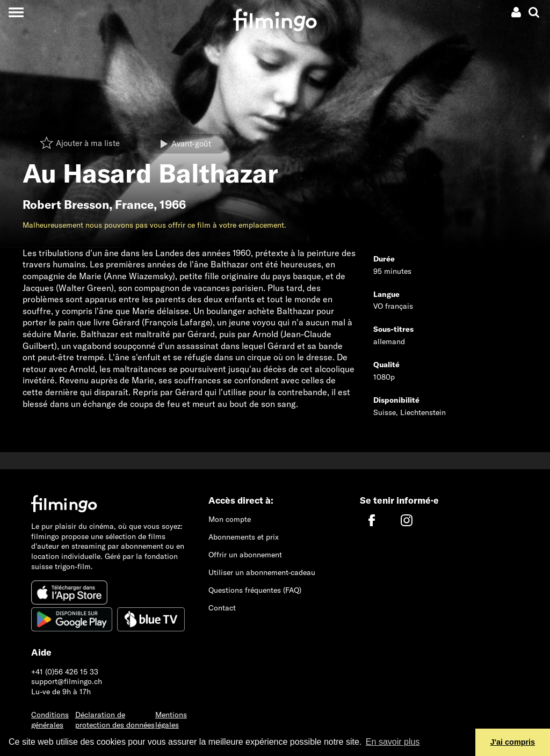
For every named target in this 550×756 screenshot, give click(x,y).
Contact (222, 608)
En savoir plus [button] (393, 742)
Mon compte (230, 519)
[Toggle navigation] (16, 12)
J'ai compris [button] (513, 742)
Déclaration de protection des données (115, 720)
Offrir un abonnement (245, 555)
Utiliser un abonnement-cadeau (262, 572)
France (134, 205)
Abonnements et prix (244, 537)
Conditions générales (50, 720)
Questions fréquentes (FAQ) (255, 590)
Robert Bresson (66, 205)
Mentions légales (171, 720)
